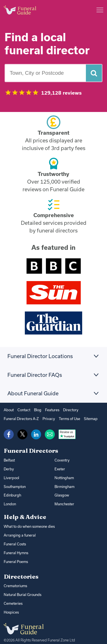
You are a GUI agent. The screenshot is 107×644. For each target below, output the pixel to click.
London (10, 501)
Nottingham (64, 476)
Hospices (11, 606)
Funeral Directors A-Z (20, 418)
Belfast (9, 459)
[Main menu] (100, 10)
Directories (21, 572)
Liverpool (11, 476)
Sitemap (87, 418)
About (8, 410)
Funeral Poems (16, 557)
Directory (68, 410)
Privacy (46, 418)
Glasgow (61, 493)
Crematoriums (15, 581)
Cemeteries (13, 598)
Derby (8, 468)
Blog (36, 410)
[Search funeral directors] (94, 73)
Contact (23, 410)
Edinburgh (12, 493)
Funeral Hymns (16, 549)
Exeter (59, 468)
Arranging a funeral (18, 532)
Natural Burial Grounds (21, 589)
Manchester (64, 501)
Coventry (61, 459)
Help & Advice (25, 514)
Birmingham (64, 484)
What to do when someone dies (29, 523)
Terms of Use (66, 418)
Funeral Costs (14, 540)
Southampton (14, 484)
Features (50, 410)
